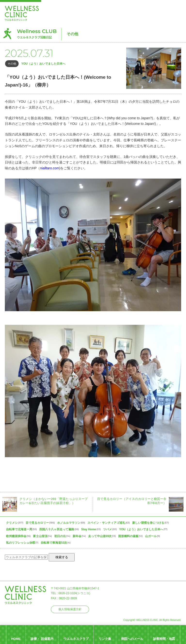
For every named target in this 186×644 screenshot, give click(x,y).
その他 (72, 34)
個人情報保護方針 (70, 609)
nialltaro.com (50, 168)
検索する (62, 557)
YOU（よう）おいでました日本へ (43, 64)
